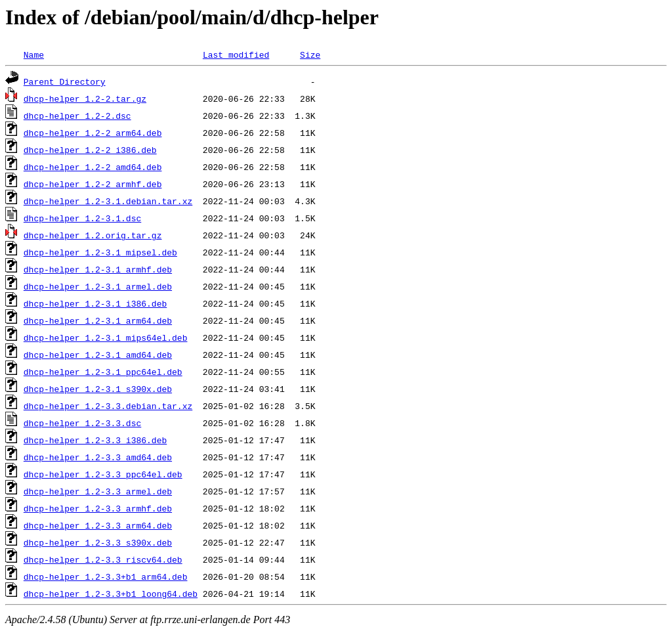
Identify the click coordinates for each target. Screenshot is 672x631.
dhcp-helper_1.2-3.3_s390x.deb (98, 542)
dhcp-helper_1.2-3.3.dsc (82, 423)
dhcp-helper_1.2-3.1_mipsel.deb (100, 252)
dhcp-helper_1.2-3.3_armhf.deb (98, 508)
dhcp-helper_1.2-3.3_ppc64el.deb (103, 474)
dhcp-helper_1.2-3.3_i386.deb (95, 440)
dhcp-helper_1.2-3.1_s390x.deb (98, 389)
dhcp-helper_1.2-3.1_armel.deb (98, 286)
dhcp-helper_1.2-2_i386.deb (90, 150)
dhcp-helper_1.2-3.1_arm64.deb (98, 320)
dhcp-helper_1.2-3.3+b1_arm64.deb (106, 577)
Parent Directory (65, 81)
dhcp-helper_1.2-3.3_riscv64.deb (103, 559)
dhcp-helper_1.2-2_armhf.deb (93, 184)
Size (310, 54)
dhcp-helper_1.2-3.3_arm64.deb (98, 525)
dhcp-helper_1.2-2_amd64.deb (93, 167)
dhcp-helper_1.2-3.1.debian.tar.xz (108, 201)
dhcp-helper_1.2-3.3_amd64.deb (98, 457)
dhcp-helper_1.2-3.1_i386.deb (95, 303)
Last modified (236, 54)
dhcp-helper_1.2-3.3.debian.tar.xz (108, 406)
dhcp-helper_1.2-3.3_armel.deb (98, 491)
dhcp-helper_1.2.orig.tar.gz (93, 235)
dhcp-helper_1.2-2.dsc (77, 116)
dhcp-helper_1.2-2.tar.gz (85, 98)
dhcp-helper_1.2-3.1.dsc (82, 218)
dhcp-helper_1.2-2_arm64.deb (93, 133)
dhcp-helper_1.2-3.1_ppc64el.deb (103, 372)
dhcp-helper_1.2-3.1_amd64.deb (98, 355)
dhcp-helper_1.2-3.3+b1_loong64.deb (111, 594)
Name (34, 54)
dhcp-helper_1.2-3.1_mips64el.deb (106, 337)
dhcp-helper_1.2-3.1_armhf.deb (98, 269)
